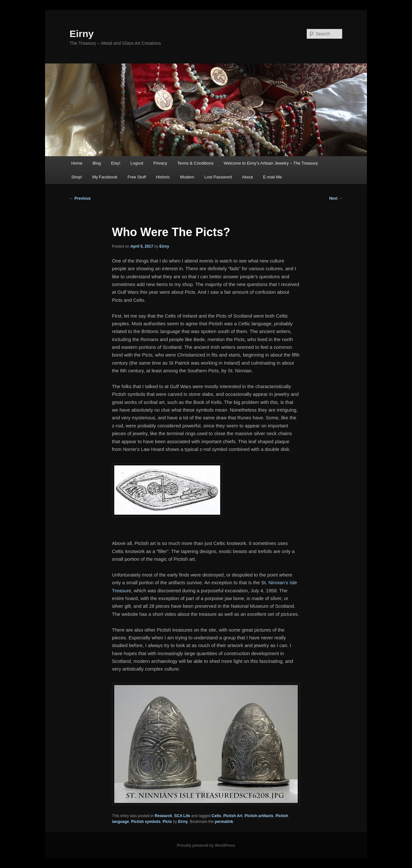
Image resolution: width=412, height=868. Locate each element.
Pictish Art (233, 816)
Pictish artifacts (259, 816)
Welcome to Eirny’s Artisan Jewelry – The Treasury (271, 163)
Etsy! (116, 163)
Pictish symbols (146, 822)
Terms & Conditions (196, 163)
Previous (80, 198)
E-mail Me (272, 177)
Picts (167, 822)
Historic (163, 177)
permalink (224, 822)
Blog (97, 163)
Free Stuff (137, 177)
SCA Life (182, 816)
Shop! (77, 177)
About (248, 177)
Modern (187, 177)
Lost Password (218, 177)
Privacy (160, 163)
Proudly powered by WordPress (206, 845)
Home (77, 163)
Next (336, 198)
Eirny (82, 34)
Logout (137, 163)
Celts (216, 816)
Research (164, 816)
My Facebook (105, 177)
